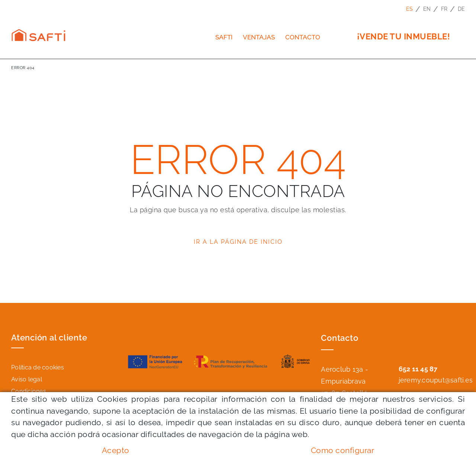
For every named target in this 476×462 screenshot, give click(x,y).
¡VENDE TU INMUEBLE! (404, 36)
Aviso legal (27, 379)
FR (444, 9)
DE (461, 9)
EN (427, 9)
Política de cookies (38, 367)
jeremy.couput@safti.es (436, 380)
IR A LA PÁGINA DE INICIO (238, 242)
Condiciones (29, 391)
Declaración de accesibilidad (52, 403)
